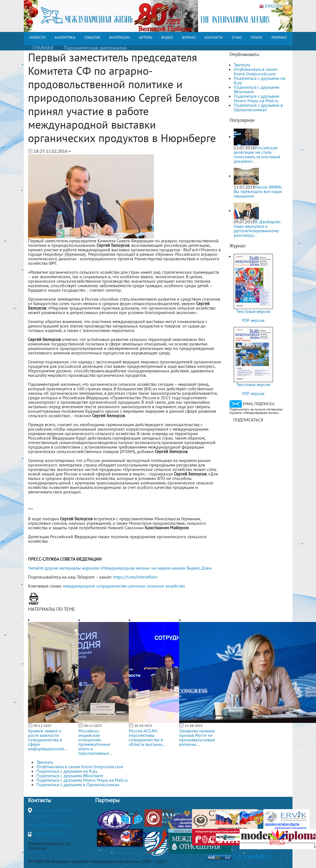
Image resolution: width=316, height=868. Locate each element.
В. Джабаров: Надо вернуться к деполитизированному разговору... (257, 228)
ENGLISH (271, 6)
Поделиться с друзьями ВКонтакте (257, 89)
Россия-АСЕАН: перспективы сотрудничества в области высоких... (147, 737)
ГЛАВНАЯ (43, 48)
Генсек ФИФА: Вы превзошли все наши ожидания (258, 191)
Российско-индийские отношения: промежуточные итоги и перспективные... (95, 742)
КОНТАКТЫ (214, 37)
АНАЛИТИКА (65, 37)
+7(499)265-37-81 (50, 834)
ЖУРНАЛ (189, 37)
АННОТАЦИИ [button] (119, 37)
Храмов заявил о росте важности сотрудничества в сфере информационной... (47, 740)
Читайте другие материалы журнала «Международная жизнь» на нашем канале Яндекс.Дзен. (120, 568)
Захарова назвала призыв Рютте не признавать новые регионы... (197, 737)
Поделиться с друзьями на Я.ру (259, 80)
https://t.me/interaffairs (135, 577)
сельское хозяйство (166, 586)
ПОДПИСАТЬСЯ (248, 420)
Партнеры (107, 800)
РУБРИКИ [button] (279, 37)
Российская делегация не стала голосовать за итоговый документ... (257, 154)
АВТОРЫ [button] (146, 37)
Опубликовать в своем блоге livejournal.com (256, 71)
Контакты (39, 800)
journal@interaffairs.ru (50, 825)
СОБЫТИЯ (92, 37)
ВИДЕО (167, 37)
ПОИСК (257, 37)
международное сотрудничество (95, 586)
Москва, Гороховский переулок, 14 (52, 813)
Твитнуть (242, 65)
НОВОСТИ (38, 37)
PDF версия (253, 320)
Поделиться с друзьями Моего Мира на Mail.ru (257, 98)
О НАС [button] (237, 37)
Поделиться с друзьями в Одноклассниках (258, 107)
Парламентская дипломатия (95, 48)
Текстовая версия (253, 311)
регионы (137, 586)
